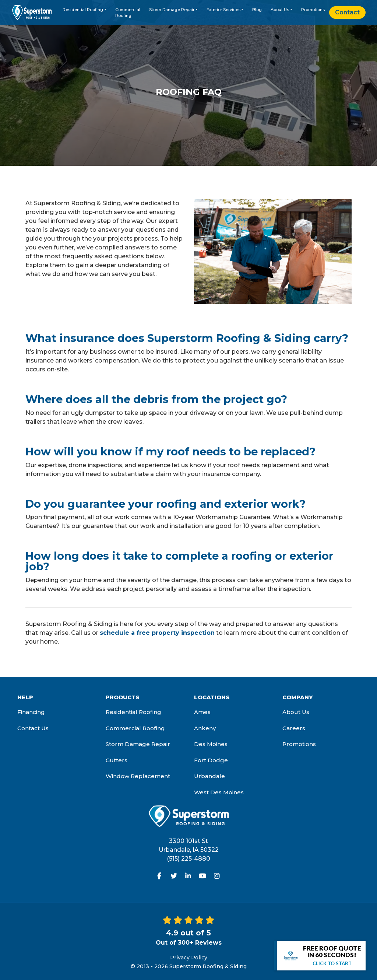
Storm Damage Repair (172, 10)
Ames (202, 712)
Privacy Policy (189, 958)
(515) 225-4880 (188, 859)
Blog (257, 10)
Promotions (313, 10)
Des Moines (211, 744)
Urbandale (209, 776)
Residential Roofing (83, 10)
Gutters (117, 760)
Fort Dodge (211, 760)
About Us (280, 10)
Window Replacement (138, 776)
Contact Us (33, 728)
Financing (31, 712)
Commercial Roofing (128, 13)
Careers (294, 728)
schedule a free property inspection (157, 633)
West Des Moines (219, 792)
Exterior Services (223, 10)
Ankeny (205, 728)
